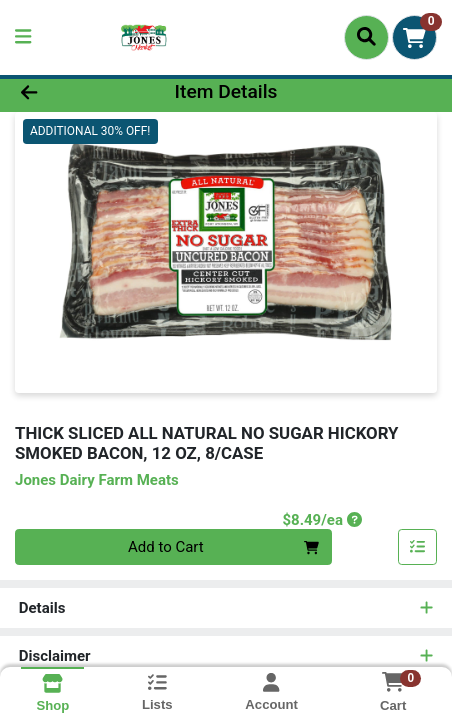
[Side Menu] (23, 37)
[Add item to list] (418, 547)
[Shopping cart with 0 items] (414, 37)
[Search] (366, 37)
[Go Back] (68, 92)
